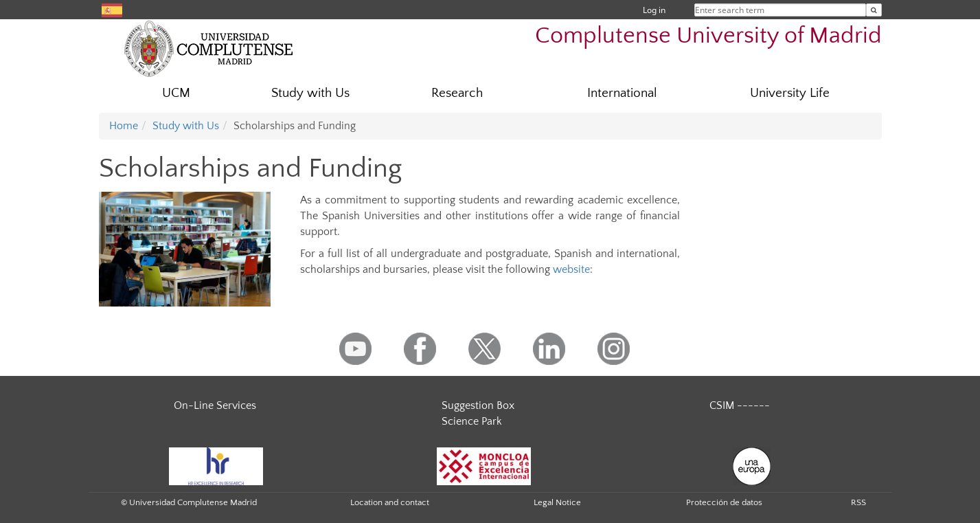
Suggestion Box (478, 405)
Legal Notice (557, 502)
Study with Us (310, 93)
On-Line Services (215, 405)
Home (124, 126)
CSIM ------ (740, 405)
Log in (654, 10)
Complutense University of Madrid (708, 36)
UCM (176, 93)
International (622, 93)
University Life (790, 93)
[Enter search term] (874, 10)
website (571, 269)
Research (457, 93)
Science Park (472, 421)
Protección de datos (724, 502)
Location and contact (390, 502)
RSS (858, 502)
